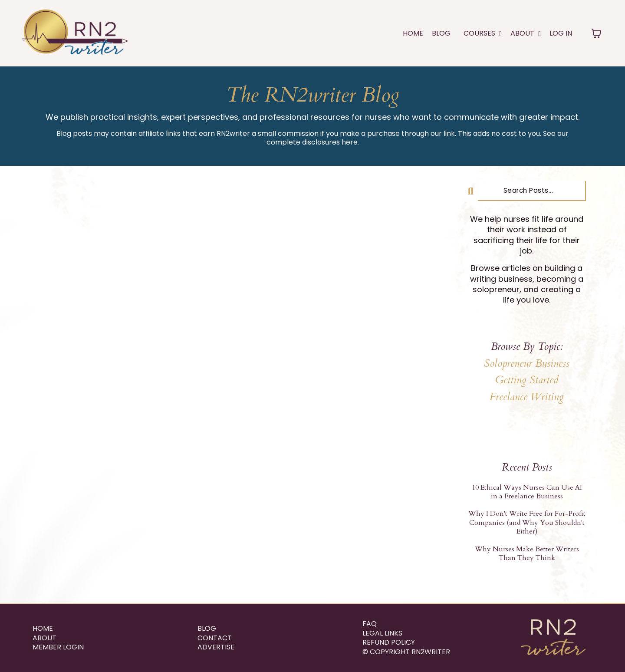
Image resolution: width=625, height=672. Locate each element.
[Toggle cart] (596, 33)
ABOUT (526, 33)
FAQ (370, 624)
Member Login (58, 647)
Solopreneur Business (527, 364)
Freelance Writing (527, 397)
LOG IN (561, 33)
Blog (441, 33)
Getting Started (527, 380)
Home (413, 33)
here (350, 142)
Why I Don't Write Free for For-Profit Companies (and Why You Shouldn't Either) (527, 522)
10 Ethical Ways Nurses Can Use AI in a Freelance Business (527, 492)
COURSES (483, 33)
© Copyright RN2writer (406, 652)
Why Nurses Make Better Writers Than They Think (527, 554)
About (44, 638)
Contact (215, 638)
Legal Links (382, 633)
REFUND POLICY (389, 642)
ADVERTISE (216, 647)
